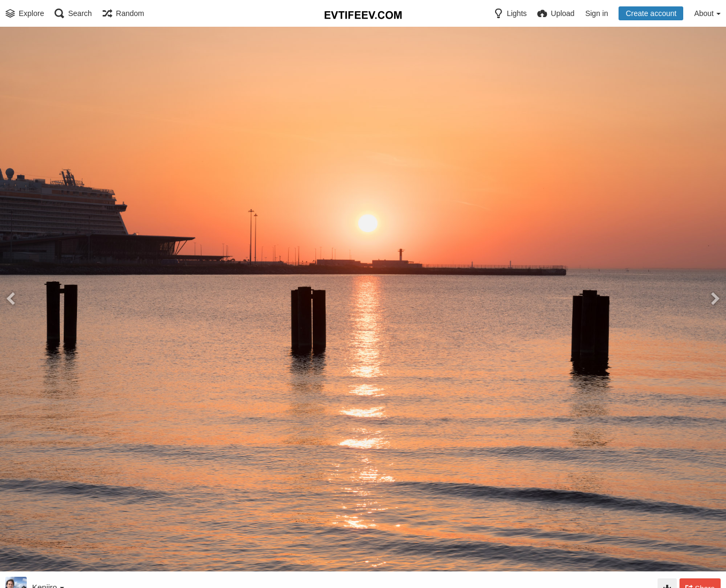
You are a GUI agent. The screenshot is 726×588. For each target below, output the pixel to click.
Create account (651, 13)
